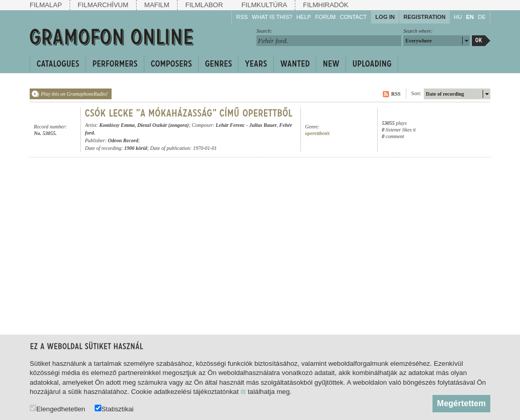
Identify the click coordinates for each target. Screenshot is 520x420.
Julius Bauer (263, 125)
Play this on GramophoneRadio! (74, 94)
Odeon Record (123, 140)
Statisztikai (114, 408)
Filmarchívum (103, 5)
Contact (353, 17)
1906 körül (136, 148)
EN (470, 17)
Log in (385, 17)
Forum (326, 17)
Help (304, 17)
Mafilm (157, 5)
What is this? (272, 17)
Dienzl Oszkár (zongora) (163, 125)
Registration (424, 17)
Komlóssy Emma (117, 125)
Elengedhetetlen (57, 408)
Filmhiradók (326, 5)
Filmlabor (204, 5)
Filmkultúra (264, 5)
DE (482, 17)
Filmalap (46, 5)
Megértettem (461, 403)
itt (243, 392)
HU (458, 17)
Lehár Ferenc (231, 125)
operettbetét (317, 133)
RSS (242, 17)
